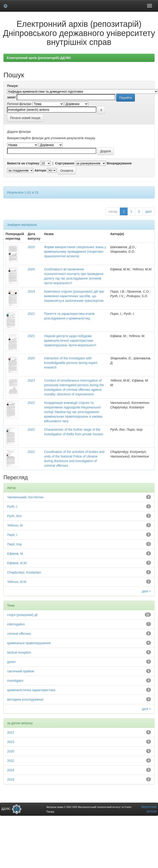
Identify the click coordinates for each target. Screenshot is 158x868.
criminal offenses (19, 634)
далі (149, 211)
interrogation (16, 624)
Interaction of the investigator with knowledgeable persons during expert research (71, 363)
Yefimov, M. (15, 525)
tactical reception (19, 652)
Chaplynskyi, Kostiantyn (24, 572)
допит (11, 662)
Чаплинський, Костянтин (25, 497)
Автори (40, 170)
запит (11, 97)
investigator (15, 681)
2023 (31, 380)
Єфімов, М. (15, 554)
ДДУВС (12, 809)
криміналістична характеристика (31, 690)
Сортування (65, 163)
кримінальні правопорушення (29, 643)
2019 (31, 291)
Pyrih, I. (12, 507)
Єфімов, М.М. (17, 563)
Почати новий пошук (25, 118)
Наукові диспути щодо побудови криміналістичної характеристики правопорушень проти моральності (70, 341)
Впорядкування (119, 163)
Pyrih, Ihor (14, 516)
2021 (31, 314)
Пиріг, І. (13, 535)
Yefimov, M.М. (17, 582)
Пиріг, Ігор (14, 544)
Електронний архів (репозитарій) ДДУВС (39, 58)
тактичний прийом (21, 671)
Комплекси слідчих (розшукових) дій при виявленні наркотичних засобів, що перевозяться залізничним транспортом (74, 296)
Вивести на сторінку (23, 163)
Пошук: (13, 86)
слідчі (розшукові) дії (22, 615)
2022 (31, 403)
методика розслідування (25, 699)
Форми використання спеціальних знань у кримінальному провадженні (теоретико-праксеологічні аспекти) (75, 252)
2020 (31, 247)
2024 (11, 770)
